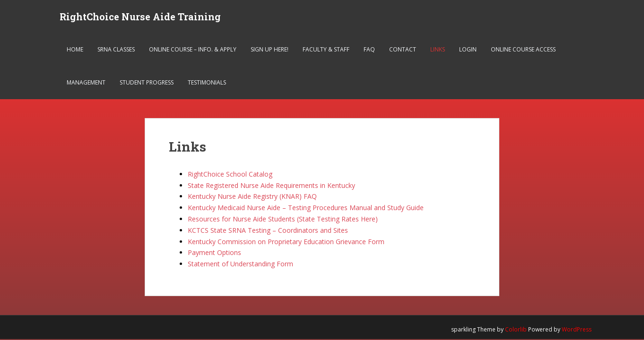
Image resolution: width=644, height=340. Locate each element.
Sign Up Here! (270, 49)
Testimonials (207, 82)
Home (75, 49)
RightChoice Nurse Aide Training (140, 17)
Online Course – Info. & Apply (193, 49)
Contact (403, 49)
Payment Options (214, 252)
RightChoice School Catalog (230, 174)
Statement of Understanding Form (240, 264)
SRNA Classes (116, 49)
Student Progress (147, 82)
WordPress (577, 329)
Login (468, 49)
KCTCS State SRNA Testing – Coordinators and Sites (268, 230)
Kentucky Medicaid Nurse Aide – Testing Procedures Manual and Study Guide (306, 208)
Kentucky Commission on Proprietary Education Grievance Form (286, 242)
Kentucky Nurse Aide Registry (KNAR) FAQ (252, 196)
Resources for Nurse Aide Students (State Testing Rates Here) (283, 219)
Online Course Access (523, 49)
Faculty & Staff (326, 49)
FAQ (369, 49)
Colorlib (516, 329)
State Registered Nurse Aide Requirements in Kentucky (271, 185)
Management (86, 82)
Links (438, 49)
